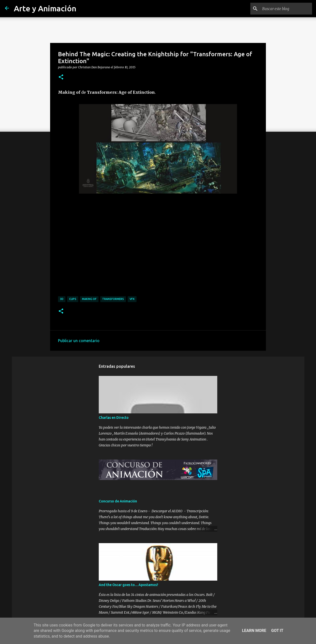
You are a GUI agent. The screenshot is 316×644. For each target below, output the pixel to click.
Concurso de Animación (118, 501)
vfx (132, 299)
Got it (277, 631)
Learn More (254, 631)
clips (73, 299)
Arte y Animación (45, 8)
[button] (61, 77)
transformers (113, 299)
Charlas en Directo (114, 418)
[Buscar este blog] (286, 9)
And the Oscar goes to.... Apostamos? (128, 585)
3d (62, 299)
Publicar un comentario (79, 341)
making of (89, 299)
